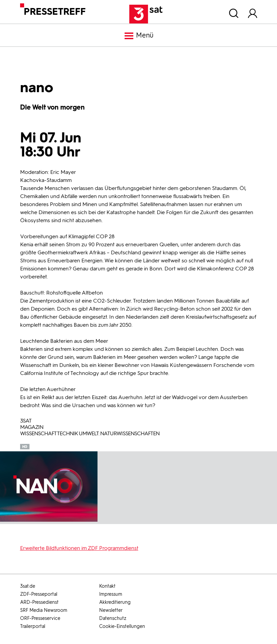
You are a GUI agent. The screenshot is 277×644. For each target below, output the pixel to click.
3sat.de (28, 586)
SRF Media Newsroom (44, 610)
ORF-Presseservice (40, 618)
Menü (139, 36)
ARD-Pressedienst (39, 602)
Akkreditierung (115, 602)
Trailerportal (33, 626)
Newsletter (111, 610)
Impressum (111, 594)
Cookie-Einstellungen (122, 626)
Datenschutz (113, 618)
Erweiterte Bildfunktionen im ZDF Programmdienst (79, 548)
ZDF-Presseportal (39, 594)
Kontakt (107, 586)
